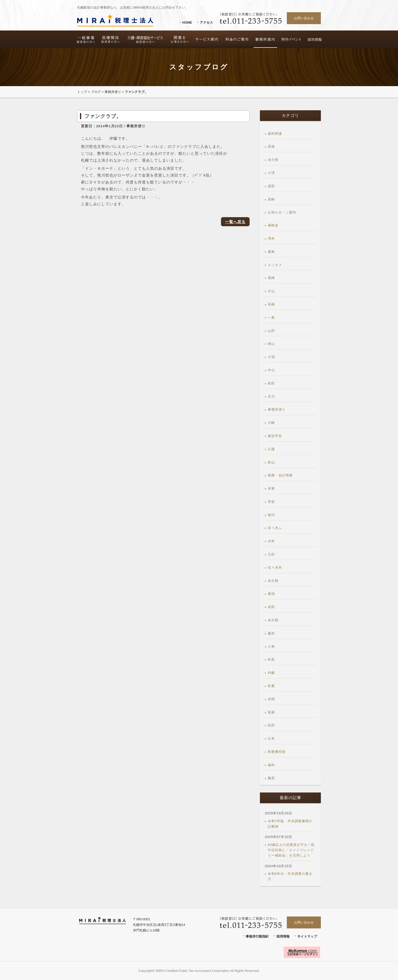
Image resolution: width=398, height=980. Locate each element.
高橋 (271, 304)
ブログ (96, 92)
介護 (271, 449)
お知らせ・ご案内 (282, 212)
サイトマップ (307, 936)
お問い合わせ (304, 18)
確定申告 (275, 436)
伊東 (271, 488)
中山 (271, 370)
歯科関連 (275, 134)
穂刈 (271, 515)
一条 (271, 317)
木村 (271, 541)
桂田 (271, 725)
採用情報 (283, 936)
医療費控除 (277, 752)
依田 (271, 607)
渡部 (271, 186)
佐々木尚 (275, 567)
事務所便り (113, 92)
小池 (271, 357)
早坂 (271, 502)
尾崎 (271, 278)
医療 (271, 712)
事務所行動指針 (257, 936)
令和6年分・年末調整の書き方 (290, 876)
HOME (187, 22)
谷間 (271, 699)
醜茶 (271, 778)
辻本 (271, 738)
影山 (271, 462)
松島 (271, 659)
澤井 (271, 238)
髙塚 (271, 146)
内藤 (271, 673)
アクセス (206, 22)
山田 (271, 331)
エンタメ (275, 265)
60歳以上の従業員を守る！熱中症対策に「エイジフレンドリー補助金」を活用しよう (291, 850)
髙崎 (271, 199)
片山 (271, 291)
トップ (82, 92)
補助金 (273, 225)
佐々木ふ (275, 528)
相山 (271, 344)
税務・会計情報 (280, 475)
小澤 (271, 173)
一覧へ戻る (235, 222)
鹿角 (271, 252)
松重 (271, 686)
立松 (271, 554)
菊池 (271, 594)
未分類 (273, 160)
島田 (271, 383)
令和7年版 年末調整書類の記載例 (290, 824)
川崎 (271, 423)
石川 (271, 396)
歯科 (271, 765)
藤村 (271, 633)
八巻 (271, 647)
